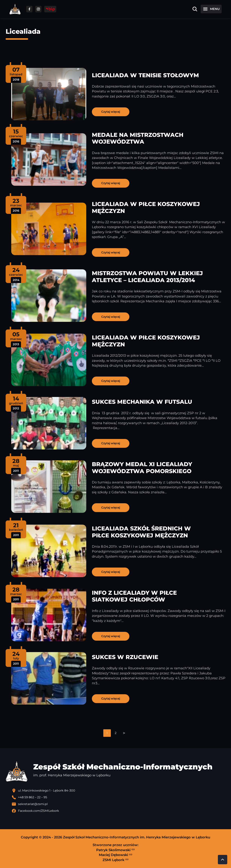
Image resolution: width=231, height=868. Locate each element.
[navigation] (115, 733)
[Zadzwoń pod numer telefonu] (118, 797)
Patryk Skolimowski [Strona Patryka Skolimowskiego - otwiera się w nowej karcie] (115, 850)
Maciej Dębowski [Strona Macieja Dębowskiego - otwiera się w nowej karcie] (116, 855)
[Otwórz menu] (211, 9)
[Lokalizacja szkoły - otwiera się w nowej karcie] (118, 791)
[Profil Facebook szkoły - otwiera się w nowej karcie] (118, 811)
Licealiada (23, 31)
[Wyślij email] (118, 804)
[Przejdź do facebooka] (29, 9)
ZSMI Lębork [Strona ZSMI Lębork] (116, 860)
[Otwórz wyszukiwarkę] (195, 9)
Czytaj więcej (111, 112)
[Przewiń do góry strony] (223, 860)
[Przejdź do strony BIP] (50, 9)
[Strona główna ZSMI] (15, 9)
